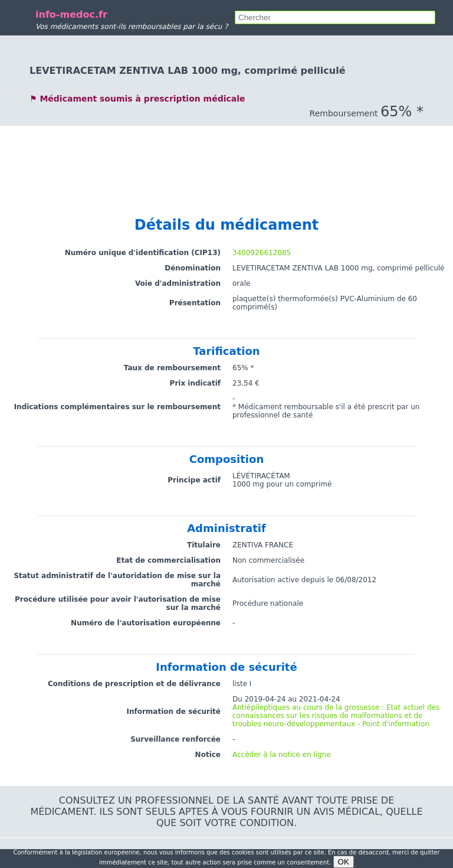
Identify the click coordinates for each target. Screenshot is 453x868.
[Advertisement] (226, 152)
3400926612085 (262, 253)
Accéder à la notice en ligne (282, 755)
